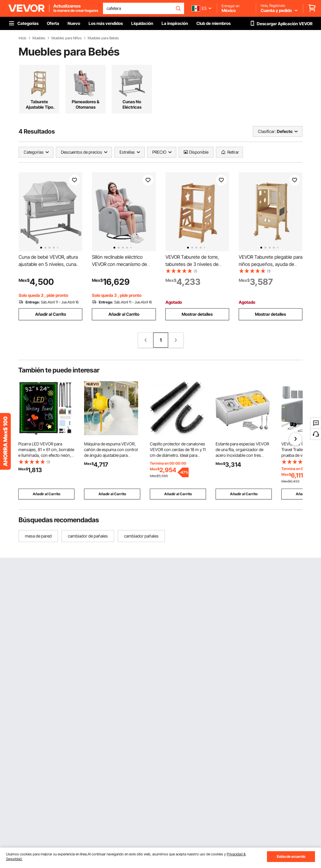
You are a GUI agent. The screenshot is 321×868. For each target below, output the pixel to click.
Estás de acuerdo (291, 856)
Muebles (39, 38)
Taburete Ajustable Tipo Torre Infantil (39, 104)
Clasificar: (267, 131)
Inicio (23, 38)
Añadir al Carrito (51, 314)
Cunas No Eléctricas (132, 104)
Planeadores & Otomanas (86, 104)
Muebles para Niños (67, 38)
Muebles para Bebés (103, 38)
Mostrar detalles (197, 314)
